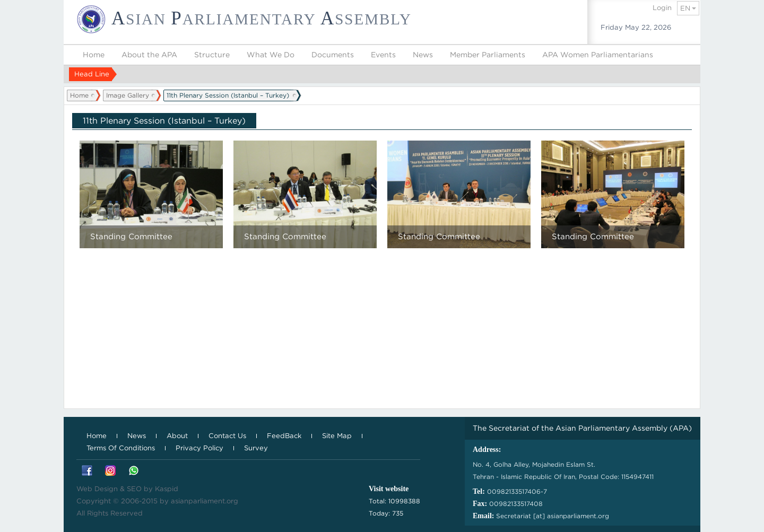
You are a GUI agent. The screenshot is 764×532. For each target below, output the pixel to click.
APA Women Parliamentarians (598, 55)
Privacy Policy (199, 448)
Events (383, 55)
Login (662, 8)
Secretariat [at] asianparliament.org (553, 516)
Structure (212, 55)
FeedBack (284, 436)
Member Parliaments (488, 55)
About (177, 436)
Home (94, 55)
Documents (333, 55)
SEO (134, 489)
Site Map (337, 436)
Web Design (97, 489)
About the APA (149, 55)
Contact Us (227, 436)
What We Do (271, 55)
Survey (256, 448)
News (423, 55)
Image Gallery (128, 95)
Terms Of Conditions (121, 448)
